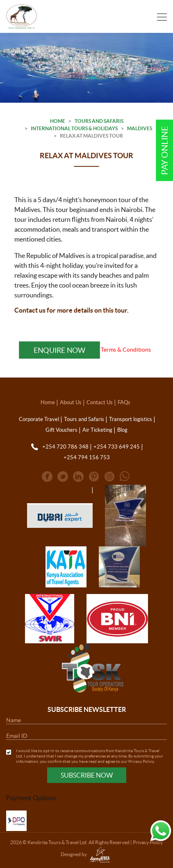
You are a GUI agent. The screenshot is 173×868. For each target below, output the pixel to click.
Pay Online (165, 151)
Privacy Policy (141, 761)
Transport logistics (131, 419)
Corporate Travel (39, 419)
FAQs (124, 402)
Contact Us (100, 402)
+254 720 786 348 (65, 447)
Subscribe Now (87, 775)
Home (58, 121)
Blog (122, 430)
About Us (71, 402)
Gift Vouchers (61, 430)
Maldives (140, 128)
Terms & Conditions (126, 350)
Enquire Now (59, 350)
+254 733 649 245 (117, 447)
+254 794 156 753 (87, 457)
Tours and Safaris (99, 121)
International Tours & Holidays (74, 128)
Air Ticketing (97, 430)
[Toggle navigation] (159, 16)
